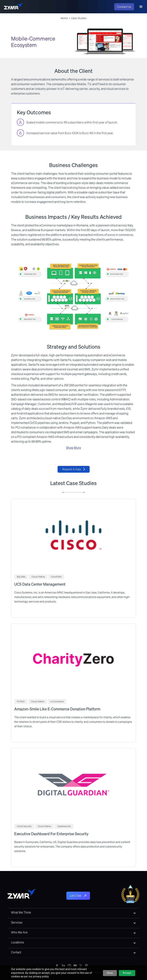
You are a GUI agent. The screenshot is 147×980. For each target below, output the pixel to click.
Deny (110, 973)
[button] (141, 7)
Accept (127, 973)
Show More (73, 448)
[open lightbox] (73, 296)
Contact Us (124, 7)
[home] (13, 7)
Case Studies (79, 18)
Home (64, 18)
